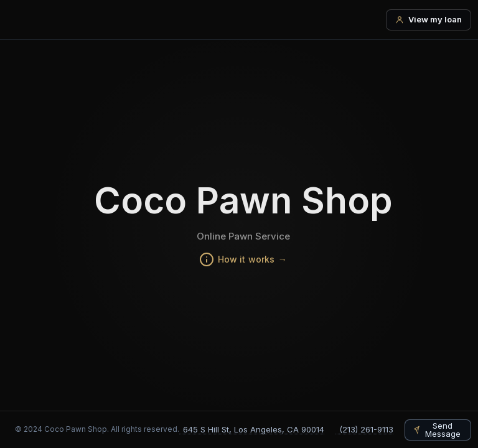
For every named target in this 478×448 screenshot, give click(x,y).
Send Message (443, 430)
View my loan (435, 19)
